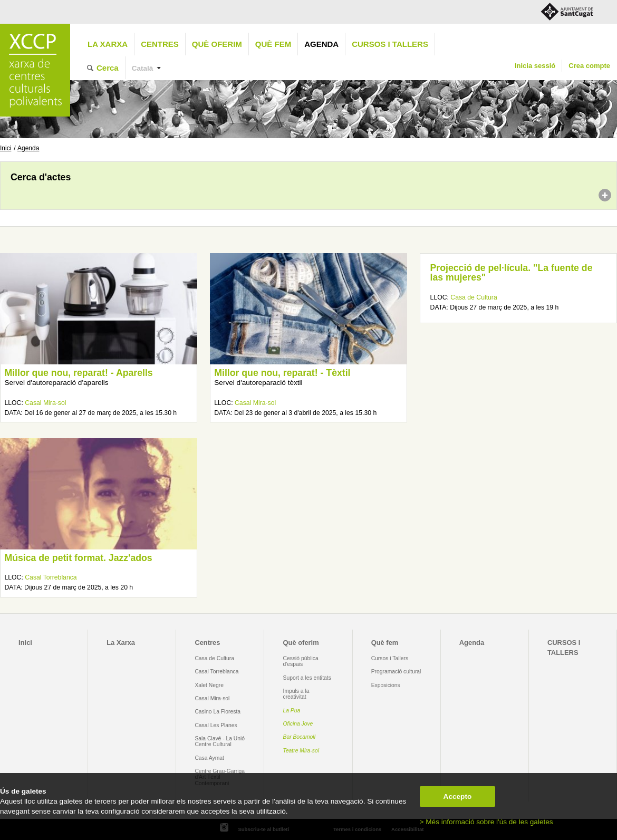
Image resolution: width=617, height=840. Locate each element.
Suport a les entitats (307, 678)
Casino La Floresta (218, 712)
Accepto (458, 796)
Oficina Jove (298, 724)
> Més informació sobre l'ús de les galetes (486, 822)
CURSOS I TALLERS (390, 44)
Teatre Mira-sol (301, 751)
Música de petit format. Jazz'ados (78, 558)
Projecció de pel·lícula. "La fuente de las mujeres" (512, 273)
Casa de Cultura (474, 297)
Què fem (273, 44)
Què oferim (217, 44)
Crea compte (589, 66)
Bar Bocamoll (299, 737)
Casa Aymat (209, 758)
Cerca (108, 68)
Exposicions (386, 685)
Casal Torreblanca (51, 577)
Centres (160, 44)
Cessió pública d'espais (301, 661)
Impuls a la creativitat (296, 694)
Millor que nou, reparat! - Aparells (78, 373)
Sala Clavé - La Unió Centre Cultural (220, 741)
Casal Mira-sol (45, 403)
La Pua (292, 711)
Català (143, 68)
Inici (6, 148)
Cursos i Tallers (390, 658)
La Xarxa (108, 44)
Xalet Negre (209, 685)
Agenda (321, 44)
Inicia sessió (535, 66)
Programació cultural (396, 672)
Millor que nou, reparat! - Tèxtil (282, 373)
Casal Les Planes (216, 725)
